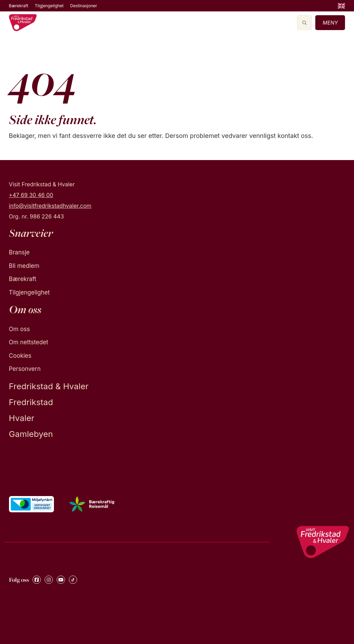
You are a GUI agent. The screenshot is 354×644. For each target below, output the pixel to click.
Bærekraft (19, 6)
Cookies (20, 356)
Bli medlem (24, 266)
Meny (330, 23)
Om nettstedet (29, 342)
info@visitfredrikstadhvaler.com (50, 206)
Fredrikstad (31, 402)
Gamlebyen (31, 434)
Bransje (19, 252)
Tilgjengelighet (49, 6)
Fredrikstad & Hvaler (49, 386)
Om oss (20, 329)
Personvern (25, 369)
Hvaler (22, 418)
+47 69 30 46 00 (31, 195)
